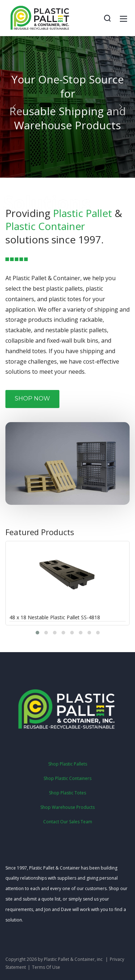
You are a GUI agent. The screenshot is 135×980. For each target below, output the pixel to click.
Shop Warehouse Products (67, 807)
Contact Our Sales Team (68, 822)
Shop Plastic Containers (67, 778)
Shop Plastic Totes (67, 793)
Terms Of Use (46, 967)
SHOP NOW (32, 398)
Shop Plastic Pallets (68, 764)
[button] (14, 107)
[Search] (107, 18)
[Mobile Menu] (123, 18)
